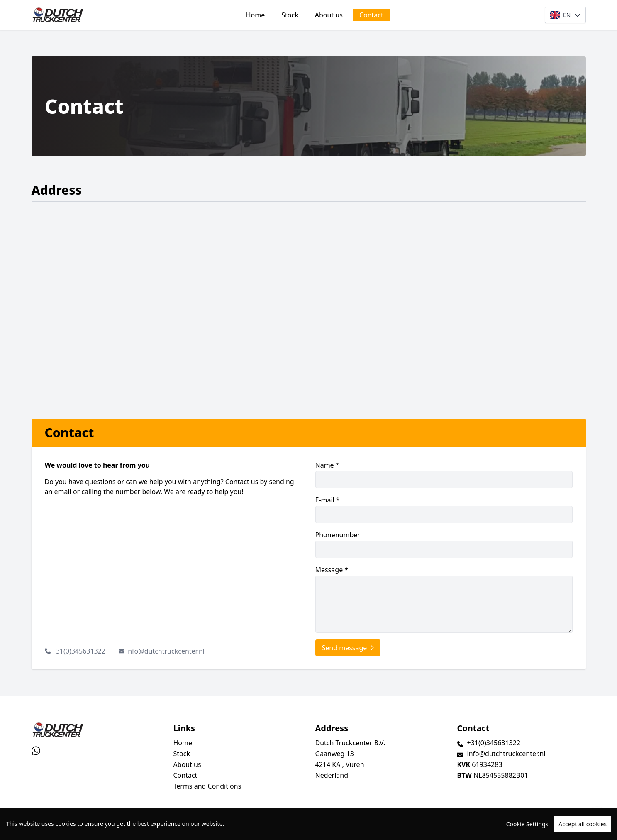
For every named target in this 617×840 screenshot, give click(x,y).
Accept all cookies (583, 824)
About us (329, 15)
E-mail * (444, 509)
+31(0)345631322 (79, 651)
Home (256, 15)
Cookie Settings (527, 824)
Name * (444, 474)
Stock (290, 15)
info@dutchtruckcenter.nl (165, 651)
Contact (371, 15)
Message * (444, 599)
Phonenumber (444, 544)
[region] (308, 824)
